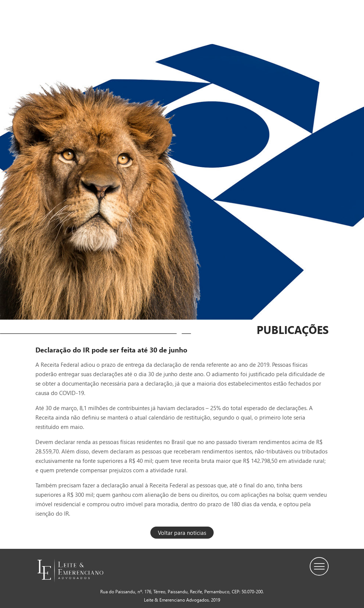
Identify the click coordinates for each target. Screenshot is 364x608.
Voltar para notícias (182, 533)
